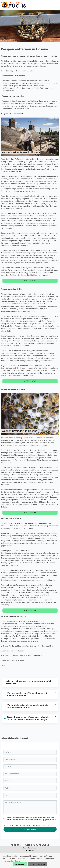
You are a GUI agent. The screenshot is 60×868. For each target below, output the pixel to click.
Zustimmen (20, 864)
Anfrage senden (30, 829)
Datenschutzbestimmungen (18, 820)
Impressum (30, 850)
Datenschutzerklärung (30, 848)
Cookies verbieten (37, 864)
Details (17, 861)
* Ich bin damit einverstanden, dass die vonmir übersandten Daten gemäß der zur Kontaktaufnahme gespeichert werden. (31, 819)
